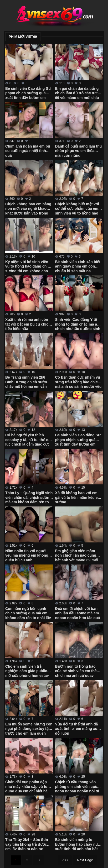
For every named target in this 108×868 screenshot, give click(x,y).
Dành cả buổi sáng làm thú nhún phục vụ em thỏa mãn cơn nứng (79, 150)
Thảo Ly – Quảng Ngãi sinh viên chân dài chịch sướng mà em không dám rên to (29, 497)
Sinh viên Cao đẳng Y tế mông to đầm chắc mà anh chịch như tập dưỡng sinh (78, 324)
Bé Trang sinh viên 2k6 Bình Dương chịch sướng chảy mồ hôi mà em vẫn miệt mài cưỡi (27, 381)
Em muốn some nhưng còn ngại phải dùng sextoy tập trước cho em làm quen (29, 728)
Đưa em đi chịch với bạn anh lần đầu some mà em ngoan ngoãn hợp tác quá (78, 613)
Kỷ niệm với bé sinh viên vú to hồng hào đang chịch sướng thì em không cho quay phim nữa (29, 266)
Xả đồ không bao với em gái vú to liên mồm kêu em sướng (78, 497)
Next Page (85, 860)
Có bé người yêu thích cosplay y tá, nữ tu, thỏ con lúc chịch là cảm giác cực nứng (29, 439)
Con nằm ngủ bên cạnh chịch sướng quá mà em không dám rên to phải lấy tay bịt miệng (28, 613)
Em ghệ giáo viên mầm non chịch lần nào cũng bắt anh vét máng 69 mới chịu (77, 555)
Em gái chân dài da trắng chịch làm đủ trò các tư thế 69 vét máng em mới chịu (79, 93)
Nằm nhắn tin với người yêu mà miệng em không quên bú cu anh (27, 555)
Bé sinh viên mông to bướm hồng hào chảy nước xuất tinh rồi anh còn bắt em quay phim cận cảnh (79, 844)
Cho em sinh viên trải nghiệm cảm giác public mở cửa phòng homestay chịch (27, 671)
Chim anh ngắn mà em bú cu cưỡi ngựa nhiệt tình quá (28, 150)
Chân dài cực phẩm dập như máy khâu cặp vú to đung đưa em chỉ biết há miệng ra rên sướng (26, 786)
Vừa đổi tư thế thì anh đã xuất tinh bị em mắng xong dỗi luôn (79, 728)
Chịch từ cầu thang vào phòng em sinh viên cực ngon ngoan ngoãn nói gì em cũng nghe (77, 786)
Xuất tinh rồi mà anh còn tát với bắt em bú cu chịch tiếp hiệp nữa (28, 324)
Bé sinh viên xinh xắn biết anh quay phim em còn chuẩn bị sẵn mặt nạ (78, 266)
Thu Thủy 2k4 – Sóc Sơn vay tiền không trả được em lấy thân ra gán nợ (27, 844)
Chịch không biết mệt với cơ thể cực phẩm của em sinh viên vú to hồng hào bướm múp (77, 208)
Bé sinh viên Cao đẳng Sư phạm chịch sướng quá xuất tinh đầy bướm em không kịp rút (78, 439)
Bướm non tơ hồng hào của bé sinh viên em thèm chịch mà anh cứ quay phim (78, 671)
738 (65, 860)
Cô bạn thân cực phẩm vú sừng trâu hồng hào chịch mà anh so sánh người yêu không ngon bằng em (78, 381)
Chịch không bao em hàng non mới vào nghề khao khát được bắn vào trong (28, 208)
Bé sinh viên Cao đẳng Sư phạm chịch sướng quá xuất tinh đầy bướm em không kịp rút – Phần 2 (28, 93)
